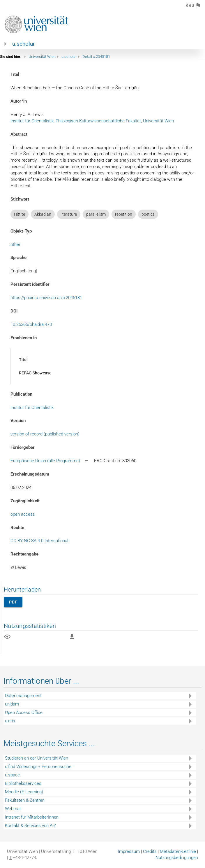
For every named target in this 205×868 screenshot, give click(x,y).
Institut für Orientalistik (32, 408)
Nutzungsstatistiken (30, 626)
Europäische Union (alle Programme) (45, 461)
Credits (150, 851)
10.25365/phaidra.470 (31, 324)
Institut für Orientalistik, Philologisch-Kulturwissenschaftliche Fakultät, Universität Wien (92, 121)
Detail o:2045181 (96, 57)
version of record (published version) (45, 434)
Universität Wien (42, 57)
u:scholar (23, 44)
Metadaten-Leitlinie (178, 851)
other (15, 244)
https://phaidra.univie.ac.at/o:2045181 (46, 298)
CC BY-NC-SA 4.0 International (39, 541)
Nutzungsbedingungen (177, 858)
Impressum (129, 851)
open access (23, 514)
